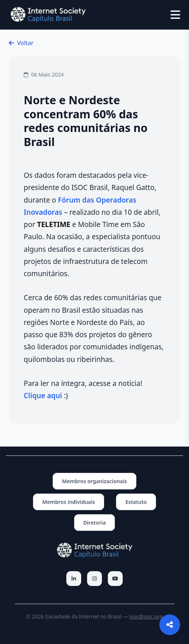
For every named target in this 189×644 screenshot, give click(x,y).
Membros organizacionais (94, 481)
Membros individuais (69, 502)
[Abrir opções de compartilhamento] (170, 625)
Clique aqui (43, 396)
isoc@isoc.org (146, 616)
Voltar (21, 43)
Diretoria (95, 523)
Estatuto (136, 502)
